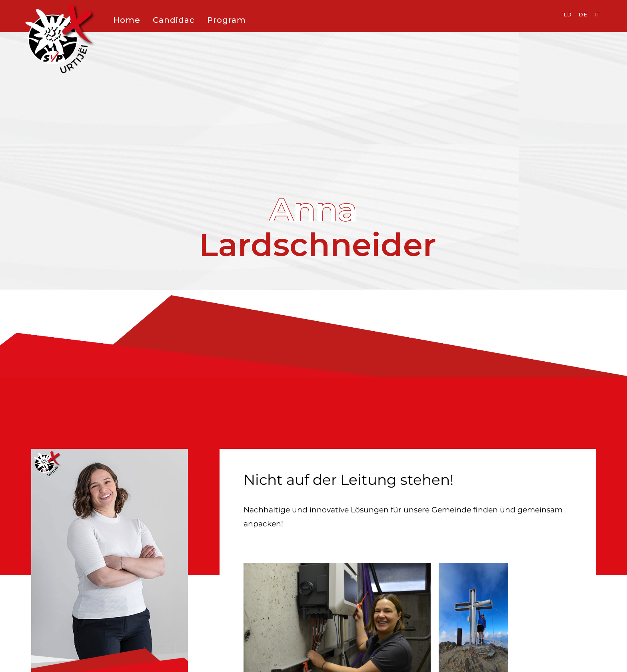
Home (127, 20)
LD (568, 14)
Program (227, 20)
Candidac (174, 20)
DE (583, 14)
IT (597, 14)
